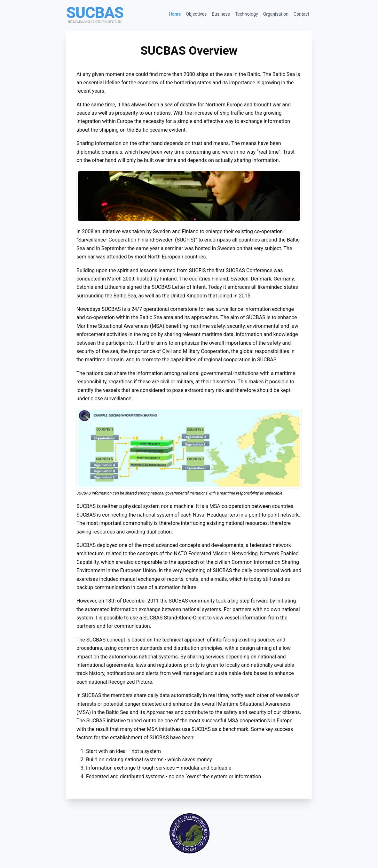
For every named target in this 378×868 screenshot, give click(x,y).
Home (175, 14)
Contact (301, 14)
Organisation (276, 14)
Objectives (196, 14)
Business (221, 14)
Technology (247, 14)
